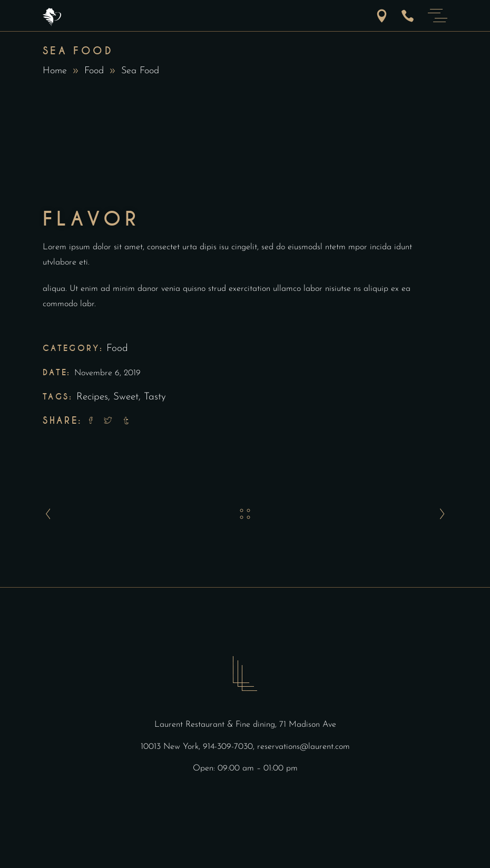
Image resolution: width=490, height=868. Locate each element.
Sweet (126, 397)
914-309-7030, (230, 747)
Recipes (92, 397)
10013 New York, (172, 747)
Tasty (155, 397)
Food (94, 71)
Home (55, 71)
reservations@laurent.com (303, 747)
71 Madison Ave (308, 725)
